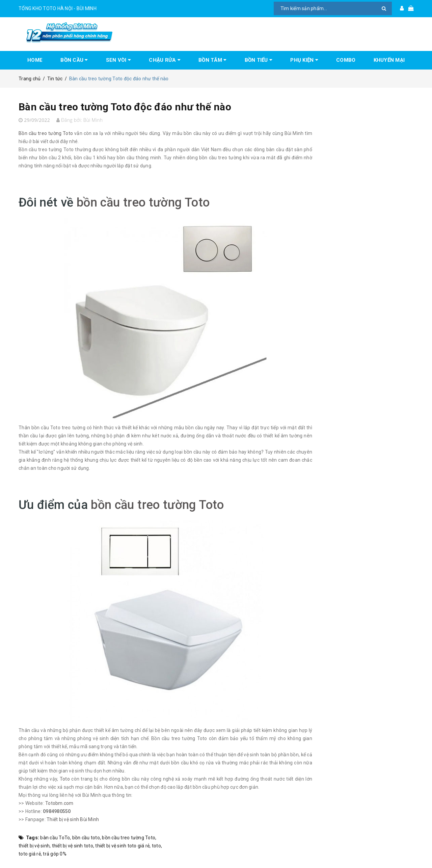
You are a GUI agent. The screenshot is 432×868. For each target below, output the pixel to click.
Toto (65, 779)
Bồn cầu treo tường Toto (46, 133)
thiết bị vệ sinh (34, 846)
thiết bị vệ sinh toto (73, 846)
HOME (35, 60)
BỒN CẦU (74, 60)
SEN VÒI (118, 60)
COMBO (346, 60)
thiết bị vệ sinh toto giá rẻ (122, 846)
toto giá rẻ (30, 854)
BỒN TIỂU (259, 60)
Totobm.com (59, 803)
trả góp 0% (55, 854)
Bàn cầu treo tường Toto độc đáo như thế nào (125, 107)
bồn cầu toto (86, 838)
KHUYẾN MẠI (389, 60)
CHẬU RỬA (165, 60)
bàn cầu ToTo (55, 838)
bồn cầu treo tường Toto (143, 202)
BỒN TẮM (212, 60)
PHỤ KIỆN (304, 60)
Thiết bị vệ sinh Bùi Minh (73, 819)
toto (156, 846)
